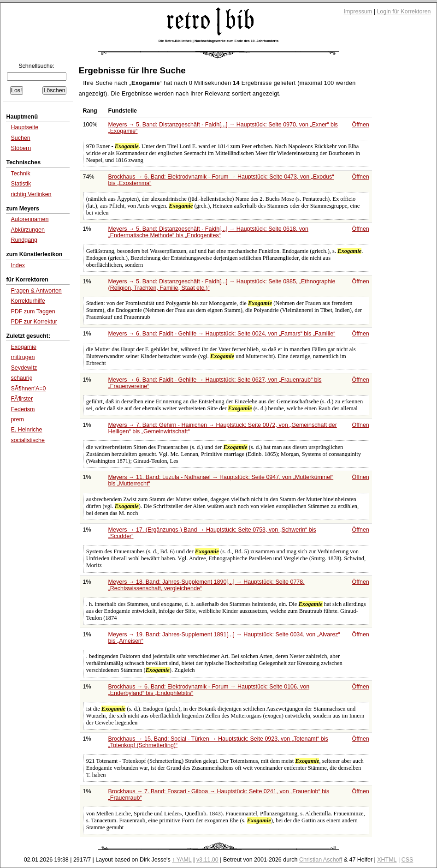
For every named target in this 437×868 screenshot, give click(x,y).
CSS (407, 860)
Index (18, 265)
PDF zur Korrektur (34, 322)
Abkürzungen (28, 230)
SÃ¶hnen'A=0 (28, 389)
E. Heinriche (26, 430)
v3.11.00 (207, 860)
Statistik (21, 184)
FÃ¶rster (22, 399)
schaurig (21, 378)
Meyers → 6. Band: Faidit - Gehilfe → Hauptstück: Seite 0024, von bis (222, 334)
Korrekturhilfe (28, 301)
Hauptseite (24, 127)
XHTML (387, 860)
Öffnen (361, 125)
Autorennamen (30, 219)
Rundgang (24, 240)
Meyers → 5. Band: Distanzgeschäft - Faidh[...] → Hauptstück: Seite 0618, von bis (208, 232)
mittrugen (23, 357)
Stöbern (21, 148)
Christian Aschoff (321, 860)
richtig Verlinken (31, 194)
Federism (23, 409)
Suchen (20, 138)
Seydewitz (24, 368)
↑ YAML (182, 860)
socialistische (28, 440)
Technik (20, 174)
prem (17, 419)
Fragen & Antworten (36, 291)
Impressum (358, 12)
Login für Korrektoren (404, 12)
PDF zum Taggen (33, 311)
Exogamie (24, 347)
